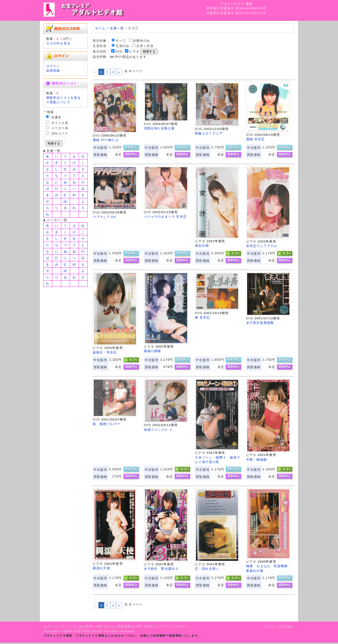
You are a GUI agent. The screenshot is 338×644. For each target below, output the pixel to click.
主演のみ (123, 46)
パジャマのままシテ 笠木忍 (165, 216)
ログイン (53, 66)
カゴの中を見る (58, 43)
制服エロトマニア (209, 133)
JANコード (60, 133)
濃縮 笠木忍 (255, 139)
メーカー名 (60, 128)
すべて (121, 41)
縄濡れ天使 (101, 568)
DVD (119, 51)
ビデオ (134, 51)
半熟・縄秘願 (257, 459)
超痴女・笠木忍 (105, 352)
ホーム (100, 28)
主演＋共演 (145, 46)
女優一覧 (117, 28)
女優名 (56, 117)
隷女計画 (202, 246)
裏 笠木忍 (202, 317)
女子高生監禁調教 (260, 323)
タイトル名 (60, 123)
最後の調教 (153, 351)
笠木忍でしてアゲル (262, 246)
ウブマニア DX (104, 217)
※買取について (58, 102)
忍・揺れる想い (207, 569)
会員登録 (53, 70)
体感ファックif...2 (158, 430)
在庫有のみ (142, 41)
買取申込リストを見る (64, 98)
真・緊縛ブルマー (107, 424)
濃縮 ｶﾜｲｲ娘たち (106, 140)
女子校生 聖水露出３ (161, 569)
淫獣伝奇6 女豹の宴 (159, 128)
